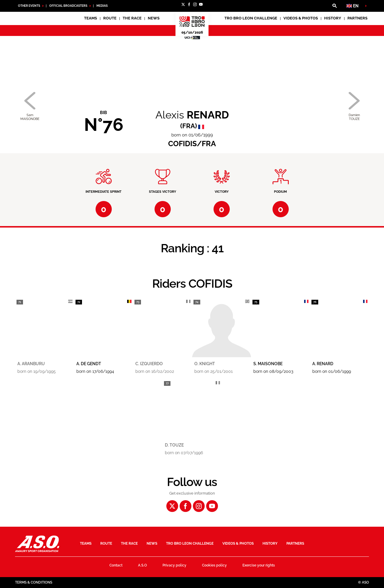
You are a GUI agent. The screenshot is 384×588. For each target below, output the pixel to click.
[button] (334, 6)
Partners (357, 18)
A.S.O (142, 565)
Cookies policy (214, 565)
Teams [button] (91, 18)
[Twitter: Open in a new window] (183, 4)
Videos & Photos (301, 18)
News (154, 18)
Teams (86, 543)
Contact (116, 565)
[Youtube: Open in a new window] (201, 4)
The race (129, 543)
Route (110, 18)
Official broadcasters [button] (68, 6)
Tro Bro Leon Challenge (251, 18)
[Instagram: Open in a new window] (195, 4)
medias (102, 6)
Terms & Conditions (34, 582)
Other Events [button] (29, 6)
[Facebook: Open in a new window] (189, 4)
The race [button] (132, 18)
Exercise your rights (259, 565)
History (333, 18)
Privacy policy (174, 565)
